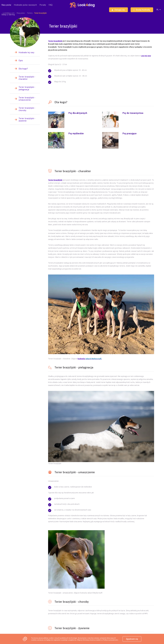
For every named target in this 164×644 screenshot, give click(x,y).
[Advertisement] (101, 158)
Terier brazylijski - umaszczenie (27, 99)
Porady (43, 5)
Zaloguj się (118, 10)
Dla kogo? (23, 69)
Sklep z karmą (8, 15)
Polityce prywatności (111, 640)
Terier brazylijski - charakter (27, 78)
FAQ (51, 5)
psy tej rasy (146, 56)
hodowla (81, 359)
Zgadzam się (132, 639)
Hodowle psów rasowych (25, 7)
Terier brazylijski (55, 41)
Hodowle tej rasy (26, 52)
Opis (21, 60)
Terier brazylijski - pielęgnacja (27, 88)
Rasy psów (6, 7)
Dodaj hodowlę (141, 10)
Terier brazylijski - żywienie (27, 120)
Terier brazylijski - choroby (27, 109)
